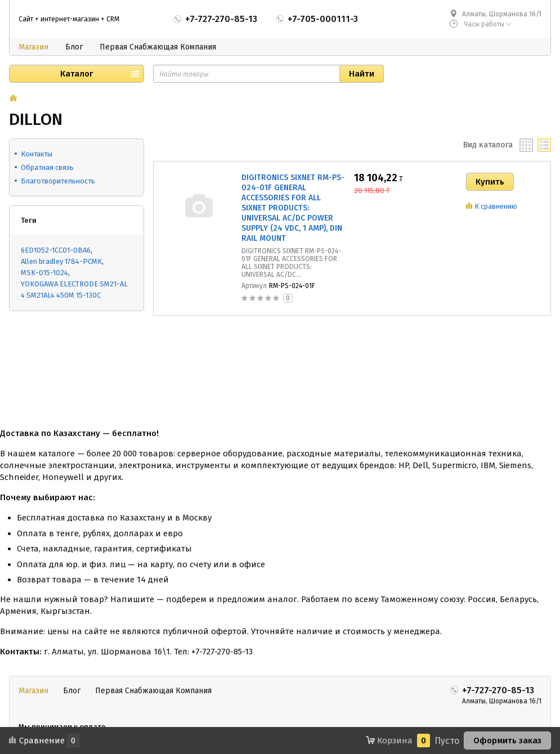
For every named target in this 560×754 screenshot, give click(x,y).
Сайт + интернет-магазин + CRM (69, 19)
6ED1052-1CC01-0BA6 (56, 250)
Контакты (37, 154)
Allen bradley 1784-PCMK (61, 261)
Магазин (33, 47)
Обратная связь (47, 167)
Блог (74, 47)
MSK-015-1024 (44, 273)
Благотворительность (58, 181)
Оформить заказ (507, 740)
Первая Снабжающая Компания (158, 47)
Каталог (77, 74)
